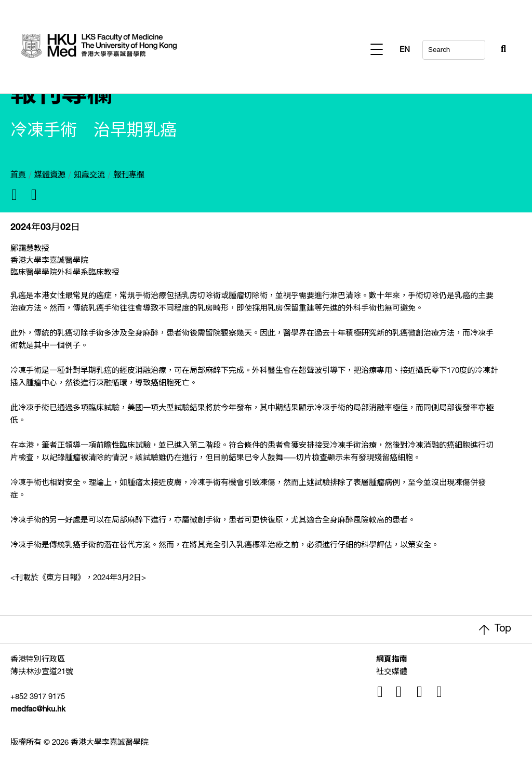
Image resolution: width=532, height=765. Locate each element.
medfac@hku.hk (38, 710)
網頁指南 (392, 660)
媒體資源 (50, 175)
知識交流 (89, 175)
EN (501, 50)
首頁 (18, 175)
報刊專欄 (129, 175)
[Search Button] (478, 47)
